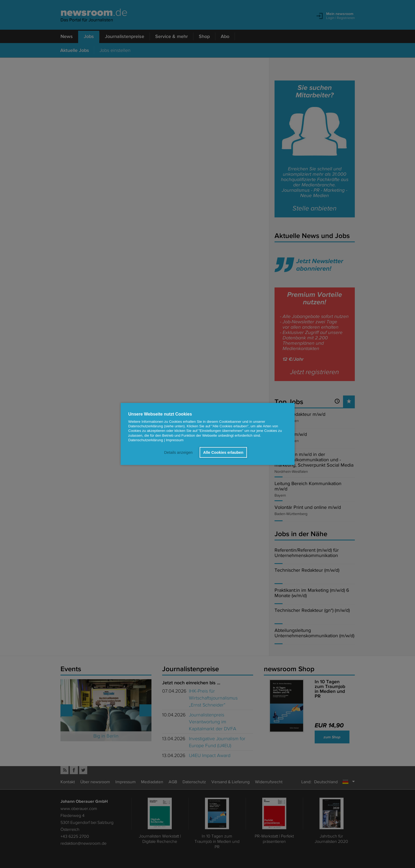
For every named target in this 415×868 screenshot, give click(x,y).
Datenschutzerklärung (146, 440)
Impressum (175, 440)
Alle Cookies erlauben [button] (223, 452)
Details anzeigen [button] (178, 452)
